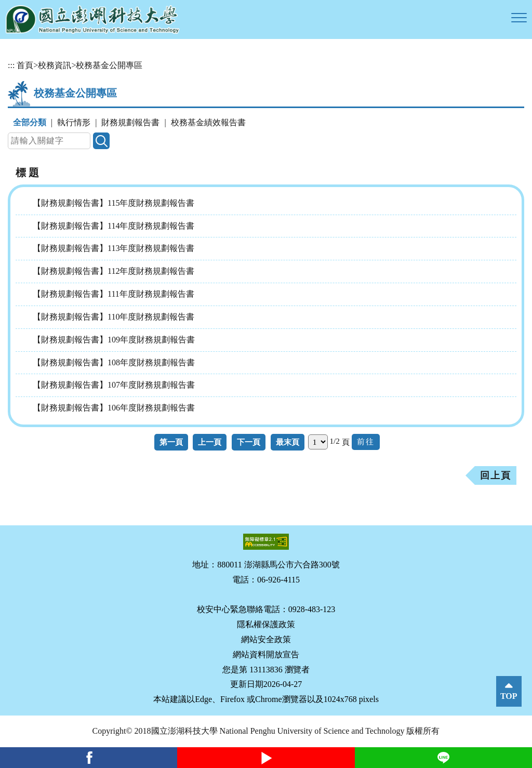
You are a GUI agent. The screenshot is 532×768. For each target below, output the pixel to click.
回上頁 (496, 475)
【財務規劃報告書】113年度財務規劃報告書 (114, 248)
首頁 (25, 65)
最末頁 (288, 442)
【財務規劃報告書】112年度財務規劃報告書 (114, 271)
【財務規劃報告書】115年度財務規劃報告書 (114, 203)
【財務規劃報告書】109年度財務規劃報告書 (114, 340)
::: (11, 65)
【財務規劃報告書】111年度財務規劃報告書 (114, 294)
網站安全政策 (266, 639)
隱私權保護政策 (266, 624)
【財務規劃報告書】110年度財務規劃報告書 (114, 317)
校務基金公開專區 (109, 65)
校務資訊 (55, 65)
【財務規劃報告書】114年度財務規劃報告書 (114, 226)
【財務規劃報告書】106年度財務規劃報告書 (114, 408)
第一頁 (171, 442)
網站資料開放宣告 (266, 654)
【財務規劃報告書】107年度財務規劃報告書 (114, 385)
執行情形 (74, 122)
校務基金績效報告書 (208, 122)
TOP (509, 696)
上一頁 (210, 442)
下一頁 (249, 442)
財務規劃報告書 (130, 122)
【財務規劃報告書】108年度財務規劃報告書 (114, 362)
